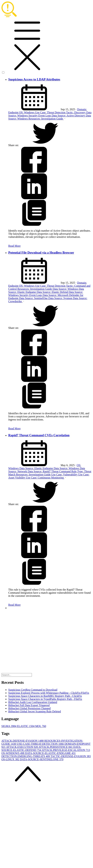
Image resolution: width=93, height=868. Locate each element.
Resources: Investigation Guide (46, 119)
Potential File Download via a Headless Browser (41, 253)
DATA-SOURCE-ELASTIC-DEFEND (41, 748)
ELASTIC (26, 726)
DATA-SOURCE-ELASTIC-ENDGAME (50, 753)
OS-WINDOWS (13, 753)
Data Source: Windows (66, 289)
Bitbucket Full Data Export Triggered (29, 705)
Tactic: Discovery (76, 112)
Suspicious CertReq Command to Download (33, 690)
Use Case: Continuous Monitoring (45, 478)
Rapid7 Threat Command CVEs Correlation (39, 435)
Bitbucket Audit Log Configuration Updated (33, 702)
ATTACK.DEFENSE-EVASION (23, 741)
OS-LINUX (11, 759)
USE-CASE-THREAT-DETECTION (41, 744)
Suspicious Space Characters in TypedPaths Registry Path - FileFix (45, 699)
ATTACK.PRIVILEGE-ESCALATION (66, 750)
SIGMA (9, 726)
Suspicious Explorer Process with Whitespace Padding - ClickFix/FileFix (49, 693)
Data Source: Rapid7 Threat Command (50, 471)
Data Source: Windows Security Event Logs (50, 114)
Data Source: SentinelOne (34, 298)
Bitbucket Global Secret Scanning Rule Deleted (35, 711)
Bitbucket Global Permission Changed (29, 708)
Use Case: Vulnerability (65, 474)
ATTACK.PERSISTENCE (56, 747)
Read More (14, 246)
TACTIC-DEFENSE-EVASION (71, 756)
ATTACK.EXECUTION (22, 747)
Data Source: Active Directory (69, 116)
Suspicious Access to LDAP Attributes (34, 79)
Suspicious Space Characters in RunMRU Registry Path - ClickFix (45, 696)
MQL (41, 726)
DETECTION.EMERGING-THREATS (26, 756)
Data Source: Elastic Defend (53, 292)
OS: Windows (27, 112)
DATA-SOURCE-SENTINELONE (42, 759)
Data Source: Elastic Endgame (37, 468)
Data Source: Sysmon (61, 298)
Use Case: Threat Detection (51, 112)
